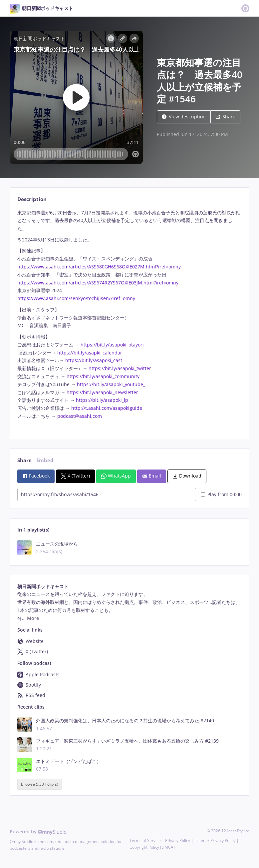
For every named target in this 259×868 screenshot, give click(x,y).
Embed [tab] (45, 460)
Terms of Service (145, 840)
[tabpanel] (129, 318)
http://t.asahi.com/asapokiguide (107, 408)
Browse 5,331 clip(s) (40, 784)
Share (225, 117)
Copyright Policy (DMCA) (152, 847)
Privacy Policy (178, 840)
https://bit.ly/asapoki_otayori (112, 345)
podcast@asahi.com (80, 416)
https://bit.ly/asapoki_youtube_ (111, 384)
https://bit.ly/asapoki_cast (94, 360)
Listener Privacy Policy (215, 840)
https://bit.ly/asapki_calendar (90, 353)
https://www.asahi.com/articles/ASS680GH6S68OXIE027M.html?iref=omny (100, 267)
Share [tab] (24, 460)
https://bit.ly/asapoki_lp (102, 400)
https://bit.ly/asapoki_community (103, 376)
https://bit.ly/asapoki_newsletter (102, 392)
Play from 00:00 (221, 494)
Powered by (38, 831)
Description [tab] (32, 199)
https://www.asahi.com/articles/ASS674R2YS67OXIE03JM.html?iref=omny (99, 283)
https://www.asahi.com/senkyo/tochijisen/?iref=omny (77, 298)
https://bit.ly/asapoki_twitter (120, 368)
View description (184, 117)
